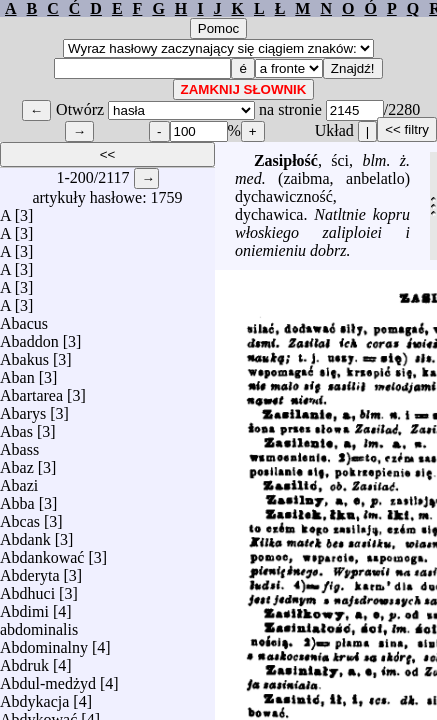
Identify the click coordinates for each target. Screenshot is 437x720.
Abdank (25, 534)
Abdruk (24, 660)
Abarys (23, 408)
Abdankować (42, 552)
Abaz (17, 462)
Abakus (24, 354)
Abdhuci (27, 588)
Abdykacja (34, 696)
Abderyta (30, 570)
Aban (17, 372)
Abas (16, 426)
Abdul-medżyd (48, 678)
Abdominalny (44, 642)
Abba (17, 498)
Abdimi (24, 606)
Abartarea (31, 390)
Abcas (20, 516)
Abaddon (29, 336)
